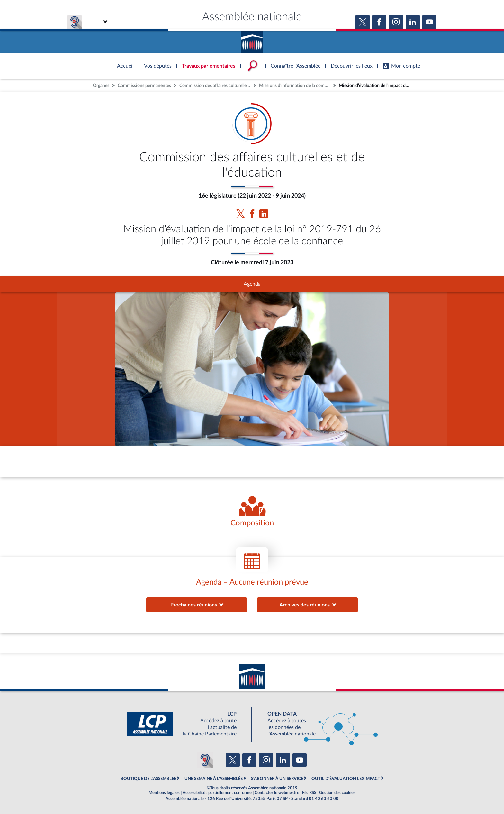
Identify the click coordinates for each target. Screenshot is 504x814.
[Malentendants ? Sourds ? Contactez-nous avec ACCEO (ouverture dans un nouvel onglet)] (205, 760)
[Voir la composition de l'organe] (252, 512)
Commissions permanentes (144, 85)
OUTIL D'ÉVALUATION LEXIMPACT (346, 779)
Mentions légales (164, 793)
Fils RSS (309, 793)
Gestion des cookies (337, 793)
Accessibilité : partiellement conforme (217, 793)
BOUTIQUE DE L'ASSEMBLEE (148, 779)
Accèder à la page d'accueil (252, 40)
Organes (101, 85)
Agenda (252, 284)
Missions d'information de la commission (295, 85)
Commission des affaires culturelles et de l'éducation (216, 85)
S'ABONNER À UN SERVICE (277, 779)
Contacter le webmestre (277, 793)
